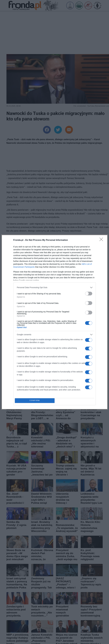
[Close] (102, 240)
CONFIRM (35, 401)
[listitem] (55, 288)
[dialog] (55, 322)
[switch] (89, 294)
